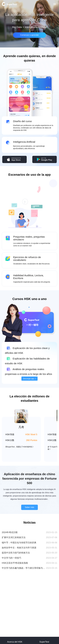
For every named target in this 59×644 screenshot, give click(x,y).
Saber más (29, 507)
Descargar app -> (29, 379)
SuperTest (9, 4)
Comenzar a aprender (30, 35)
